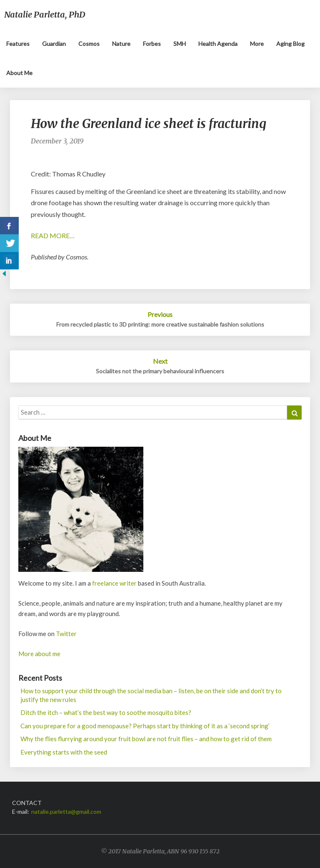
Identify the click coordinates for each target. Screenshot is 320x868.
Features (18, 44)
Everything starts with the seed (64, 752)
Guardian (54, 44)
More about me (39, 654)
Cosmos (89, 44)
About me (19, 73)
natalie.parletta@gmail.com (66, 811)
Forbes (152, 44)
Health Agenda (218, 44)
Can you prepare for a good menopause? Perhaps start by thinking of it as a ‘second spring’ (145, 726)
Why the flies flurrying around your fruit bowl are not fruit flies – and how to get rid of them (146, 739)
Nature (121, 44)
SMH (180, 44)
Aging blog (290, 44)
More (257, 44)
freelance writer (114, 583)
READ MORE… (53, 235)
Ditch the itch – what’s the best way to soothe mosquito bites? (106, 712)
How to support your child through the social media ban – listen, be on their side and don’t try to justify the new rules (151, 695)
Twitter (66, 634)
